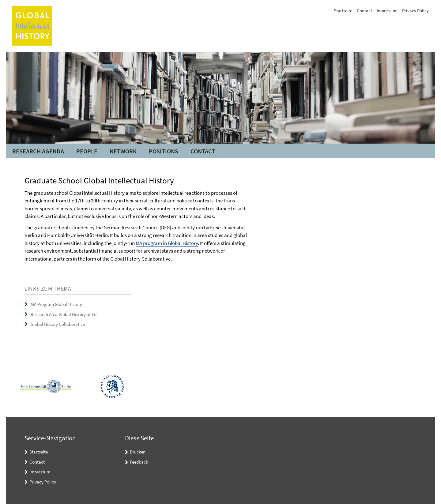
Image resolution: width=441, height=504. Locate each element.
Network (123, 151)
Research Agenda (38, 151)
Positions (164, 151)
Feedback (139, 462)
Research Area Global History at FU (64, 314)
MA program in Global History (167, 243)
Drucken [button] (138, 452)
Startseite (343, 11)
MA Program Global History (56, 304)
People (87, 151)
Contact (364, 11)
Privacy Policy (415, 11)
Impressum (387, 11)
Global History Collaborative (58, 324)
